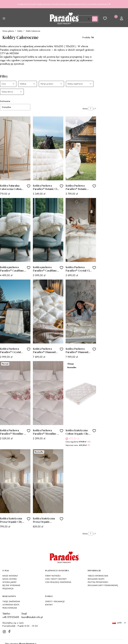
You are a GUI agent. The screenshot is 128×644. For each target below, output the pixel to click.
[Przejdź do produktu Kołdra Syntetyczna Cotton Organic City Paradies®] (81, 393)
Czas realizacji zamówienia (58, 582)
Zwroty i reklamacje (55, 602)
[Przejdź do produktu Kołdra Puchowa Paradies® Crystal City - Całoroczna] (81, 230)
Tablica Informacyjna (98, 576)
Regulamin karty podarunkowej (103, 585)
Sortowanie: (5, 101)
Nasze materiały (10, 576)
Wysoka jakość (9, 582)
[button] (4, 19)
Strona (85, 109)
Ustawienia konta (11, 605)
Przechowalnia (10, 608)
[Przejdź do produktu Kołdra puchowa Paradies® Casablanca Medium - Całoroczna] (48, 230)
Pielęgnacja (8, 589)
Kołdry (20, 31)
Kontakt (49, 605)
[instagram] (4, 632)
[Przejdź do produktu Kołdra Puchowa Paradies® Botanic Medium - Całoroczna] (81, 148)
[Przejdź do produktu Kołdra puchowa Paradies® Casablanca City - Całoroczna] (15, 230)
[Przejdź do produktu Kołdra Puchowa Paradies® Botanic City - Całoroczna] (48, 148)
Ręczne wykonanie (11, 585)
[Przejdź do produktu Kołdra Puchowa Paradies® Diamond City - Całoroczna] (48, 311)
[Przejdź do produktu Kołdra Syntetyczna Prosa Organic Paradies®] (48, 481)
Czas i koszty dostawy (56, 579)
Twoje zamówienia (11, 602)
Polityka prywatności (98, 582)
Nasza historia (10, 579)
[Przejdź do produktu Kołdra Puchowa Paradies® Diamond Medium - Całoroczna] (81, 311)
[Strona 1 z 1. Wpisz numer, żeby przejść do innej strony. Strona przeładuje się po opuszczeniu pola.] (91, 109)
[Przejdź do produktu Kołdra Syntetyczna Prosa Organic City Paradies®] (15, 481)
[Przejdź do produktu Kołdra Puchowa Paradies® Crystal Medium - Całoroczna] (15, 311)
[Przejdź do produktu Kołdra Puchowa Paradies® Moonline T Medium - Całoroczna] (48, 393)
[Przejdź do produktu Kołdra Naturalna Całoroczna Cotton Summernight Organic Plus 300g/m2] (15, 148)
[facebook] (9, 631)
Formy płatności (53, 576)
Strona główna (8, 31)
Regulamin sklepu (96, 579)
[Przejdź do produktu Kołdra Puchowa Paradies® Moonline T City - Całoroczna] (15, 393)
